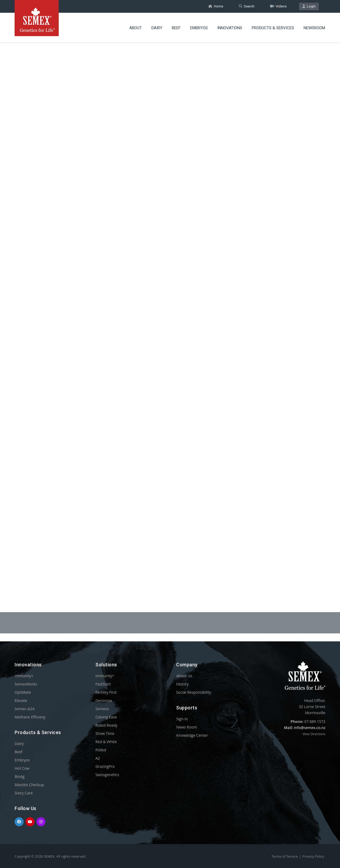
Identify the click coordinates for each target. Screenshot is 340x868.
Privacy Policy (313, 856)
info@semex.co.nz (310, 728)
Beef (176, 28)
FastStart (103, 684)
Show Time (105, 733)
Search (247, 6)
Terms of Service (285, 856)
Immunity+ (24, 676)
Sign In (182, 719)
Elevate (21, 700)
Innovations (230, 28)
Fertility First (106, 692)
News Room (186, 727)
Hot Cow (22, 768)
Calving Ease (106, 717)
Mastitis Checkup (29, 785)
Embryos (199, 28)
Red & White (106, 742)
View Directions (314, 734)
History (182, 684)
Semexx (102, 709)
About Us (184, 676)
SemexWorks (26, 684)
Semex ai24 (25, 709)
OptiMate (23, 692)
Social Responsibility (194, 692)
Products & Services (273, 28)
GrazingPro (105, 766)
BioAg (20, 776)
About (136, 28)
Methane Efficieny (30, 717)
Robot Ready (106, 725)
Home (216, 6)
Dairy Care (24, 793)
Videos (278, 6)
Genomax (104, 700)
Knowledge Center (192, 735)
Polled (101, 750)
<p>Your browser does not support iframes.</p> (170, 313)
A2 (98, 758)
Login (309, 6)
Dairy (157, 28)
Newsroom (314, 28)
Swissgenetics (107, 775)
